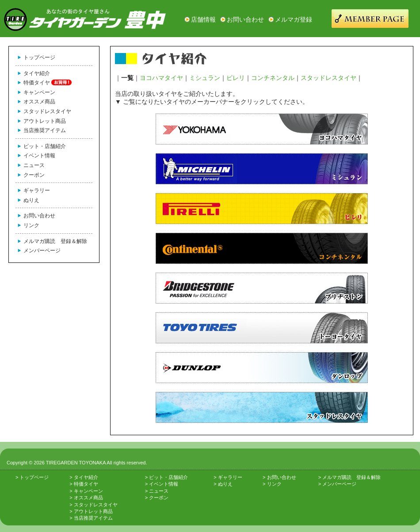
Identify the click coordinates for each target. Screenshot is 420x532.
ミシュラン (205, 78)
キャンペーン (39, 92)
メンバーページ (42, 251)
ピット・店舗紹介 (45, 146)
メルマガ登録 (294, 19)
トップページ (39, 57)
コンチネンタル (273, 78)
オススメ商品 (39, 102)
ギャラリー (37, 190)
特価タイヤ (37, 83)
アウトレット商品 (45, 121)
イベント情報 (39, 156)
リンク (31, 225)
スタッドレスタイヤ (47, 111)
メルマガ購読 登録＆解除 (55, 241)
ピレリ (236, 78)
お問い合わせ (245, 19)
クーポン (34, 175)
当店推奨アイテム (45, 130)
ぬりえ (31, 200)
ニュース (34, 165)
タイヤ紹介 (37, 73)
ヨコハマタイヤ (161, 78)
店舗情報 (203, 19)
